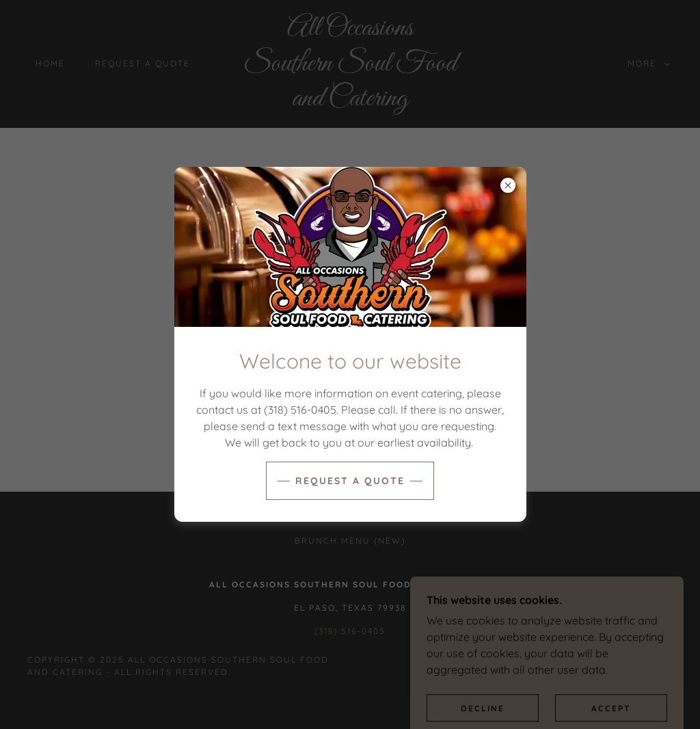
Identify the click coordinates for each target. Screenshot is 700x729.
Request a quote (350, 481)
